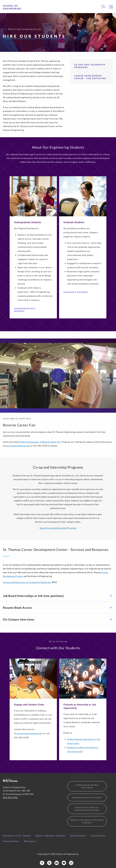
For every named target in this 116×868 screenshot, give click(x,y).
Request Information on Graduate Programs (87, 821)
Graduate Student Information (87, 797)
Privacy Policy (11, 841)
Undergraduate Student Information (87, 786)
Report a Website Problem (51, 836)
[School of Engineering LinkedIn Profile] (57, 863)
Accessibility (98, 836)
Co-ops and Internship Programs (90, 66)
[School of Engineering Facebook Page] (42, 863)
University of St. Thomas (17, 836)
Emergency (30, 841)
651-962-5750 (10, 797)
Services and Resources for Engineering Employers (27, 582)
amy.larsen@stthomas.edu (18, 446)
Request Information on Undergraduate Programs (87, 809)
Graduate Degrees (77, 292)
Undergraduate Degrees (30, 310)
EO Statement (78, 836)
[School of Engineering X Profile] (49, 863)
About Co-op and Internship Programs (58, 528)
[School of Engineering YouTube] (64, 863)
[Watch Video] (58, 376)
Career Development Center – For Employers (90, 77)
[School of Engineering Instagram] (71, 863)
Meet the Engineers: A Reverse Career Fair (41, 442)
